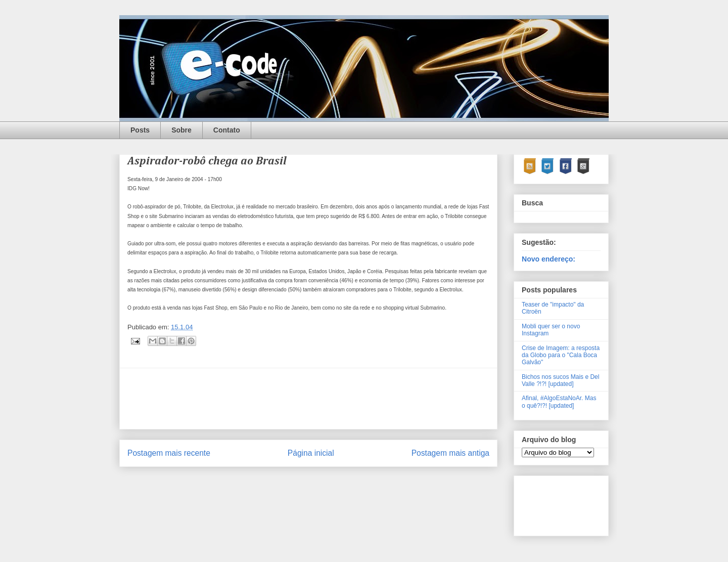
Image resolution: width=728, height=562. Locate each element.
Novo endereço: (549, 259)
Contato (227, 130)
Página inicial (311, 453)
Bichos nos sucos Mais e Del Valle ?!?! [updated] (560, 380)
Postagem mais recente (169, 453)
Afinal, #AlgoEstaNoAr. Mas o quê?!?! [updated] (559, 402)
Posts (140, 130)
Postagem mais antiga (450, 453)
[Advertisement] (311, 399)
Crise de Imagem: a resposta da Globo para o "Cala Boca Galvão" (561, 355)
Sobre (181, 130)
